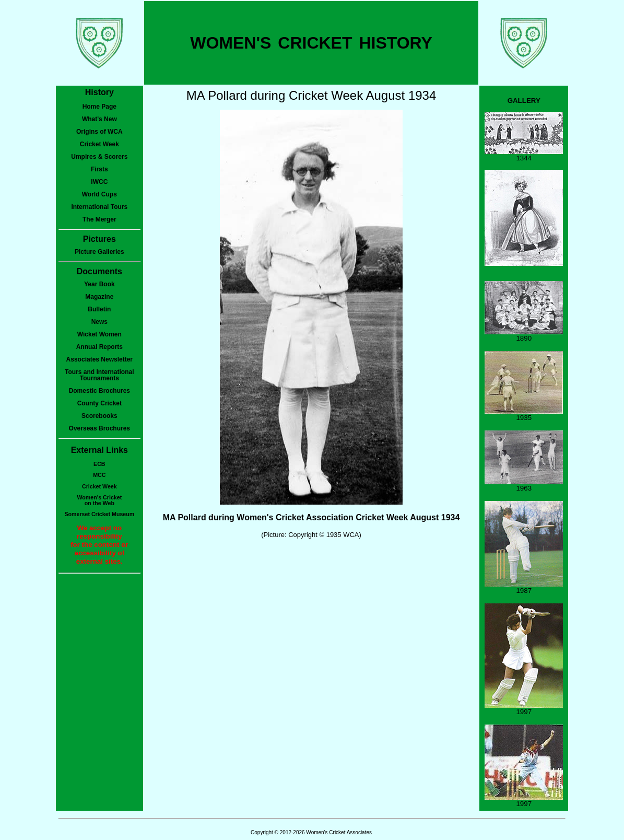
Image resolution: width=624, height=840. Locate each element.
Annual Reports (99, 347)
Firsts (99, 169)
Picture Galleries (99, 252)
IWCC (99, 182)
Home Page (99, 107)
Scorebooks (99, 416)
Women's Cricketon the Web (99, 500)
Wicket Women (99, 334)
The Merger (99, 219)
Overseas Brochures (99, 428)
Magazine (99, 297)
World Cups (99, 194)
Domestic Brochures (99, 391)
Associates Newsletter (99, 359)
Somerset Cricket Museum (99, 514)
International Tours (99, 207)
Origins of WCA (99, 132)
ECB (99, 464)
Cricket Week (99, 144)
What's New (99, 119)
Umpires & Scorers (99, 157)
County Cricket (99, 403)
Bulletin (99, 309)
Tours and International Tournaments (99, 375)
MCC (99, 475)
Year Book (99, 284)
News (99, 322)
